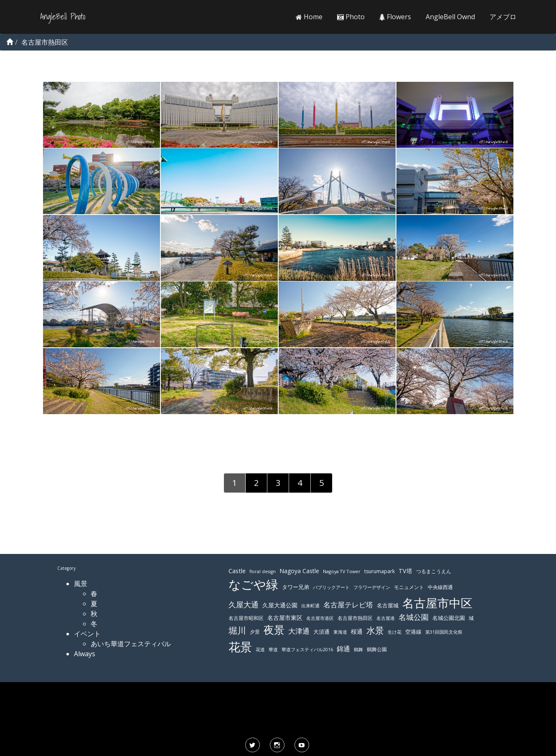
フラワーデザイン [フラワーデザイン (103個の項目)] (372, 587)
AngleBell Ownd (450, 17)
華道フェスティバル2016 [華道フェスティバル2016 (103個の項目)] (307, 650)
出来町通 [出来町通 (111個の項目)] (310, 606)
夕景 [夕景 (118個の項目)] (255, 632)
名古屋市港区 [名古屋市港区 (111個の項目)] (320, 618)
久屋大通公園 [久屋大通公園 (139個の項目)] (280, 605)
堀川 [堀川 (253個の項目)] (237, 630)
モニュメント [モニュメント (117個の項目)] (409, 587)
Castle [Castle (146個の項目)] (237, 571)
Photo (351, 17)
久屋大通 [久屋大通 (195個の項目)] (244, 604)
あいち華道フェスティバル (131, 644)
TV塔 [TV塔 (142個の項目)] (405, 571)
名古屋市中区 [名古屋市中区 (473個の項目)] (437, 603)
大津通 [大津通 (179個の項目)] (299, 631)
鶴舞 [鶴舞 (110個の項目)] (358, 649)
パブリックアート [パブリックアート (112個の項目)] (331, 587)
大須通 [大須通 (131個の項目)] (321, 632)
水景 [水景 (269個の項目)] (375, 630)
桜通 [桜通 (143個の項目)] (357, 631)
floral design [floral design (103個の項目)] (263, 571)
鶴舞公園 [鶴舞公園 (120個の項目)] (377, 649)
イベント (87, 634)
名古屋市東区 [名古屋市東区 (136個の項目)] (285, 618)
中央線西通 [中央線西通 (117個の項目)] (440, 587)
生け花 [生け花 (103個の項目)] (395, 632)
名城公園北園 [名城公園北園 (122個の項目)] (449, 618)
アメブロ (503, 17)
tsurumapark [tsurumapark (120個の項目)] (380, 571)
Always (85, 654)
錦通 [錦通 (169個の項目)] (343, 649)
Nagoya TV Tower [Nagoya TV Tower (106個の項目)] (342, 571)
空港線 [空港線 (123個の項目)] (413, 632)
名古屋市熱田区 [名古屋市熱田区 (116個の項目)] (355, 618)
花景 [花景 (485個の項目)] (240, 647)
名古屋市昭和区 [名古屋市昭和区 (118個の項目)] (246, 618)
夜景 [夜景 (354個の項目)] (274, 630)
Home (309, 17)
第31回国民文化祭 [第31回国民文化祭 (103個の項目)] (444, 632)
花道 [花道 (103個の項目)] (260, 650)
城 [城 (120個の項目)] (471, 618)
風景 (81, 584)
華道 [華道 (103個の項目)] (273, 650)
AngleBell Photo (63, 17)
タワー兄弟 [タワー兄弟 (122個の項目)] (296, 587)
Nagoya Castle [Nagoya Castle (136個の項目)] (299, 571)
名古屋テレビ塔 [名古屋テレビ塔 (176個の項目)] (348, 605)
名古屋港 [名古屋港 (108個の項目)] (386, 618)
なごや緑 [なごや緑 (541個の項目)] (253, 584)
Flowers (395, 17)
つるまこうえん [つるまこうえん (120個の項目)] (434, 571)
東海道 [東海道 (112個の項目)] (340, 632)
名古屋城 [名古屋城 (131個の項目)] (388, 605)
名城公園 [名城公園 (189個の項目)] (414, 617)
